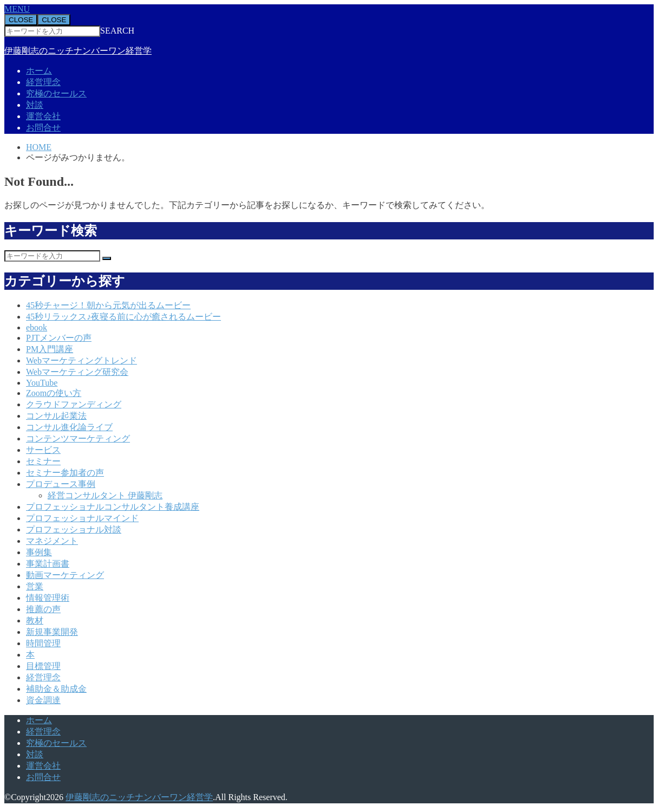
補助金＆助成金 (56, 689)
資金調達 (43, 700)
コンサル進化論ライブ (69, 427)
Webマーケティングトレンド (82, 360)
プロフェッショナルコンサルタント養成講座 (113, 507)
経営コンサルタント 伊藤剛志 (105, 495)
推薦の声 (43, 609)
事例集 (39, 552)
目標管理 (43, 666)
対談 (35, 105)
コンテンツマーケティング (78, 439)
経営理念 (43, 82)
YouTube (42, 383)
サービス (43, 450)
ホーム (39, 71)
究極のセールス (56, 93)
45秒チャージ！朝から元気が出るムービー (108, 305)
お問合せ (43, 128)
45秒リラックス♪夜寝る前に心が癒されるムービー (123, 317)
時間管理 (43, 643)
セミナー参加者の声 (65, 473)
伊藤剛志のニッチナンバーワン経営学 (78, 51)
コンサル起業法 (56, 416)
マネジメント (52, 541)
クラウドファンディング (74, 404)
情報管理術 (48, 598)
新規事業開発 (52, 632)
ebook (37, 327)
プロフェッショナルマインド (82, 518)
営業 (35, 586)
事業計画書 (48, 564)
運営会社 (43, 116)
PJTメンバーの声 (59, 338)
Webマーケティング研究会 (77, 372)
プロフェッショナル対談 (74, 530)
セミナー (43, 461)
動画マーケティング (65, 575)
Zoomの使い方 (54, 393)
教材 (35, 621)
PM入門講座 (50, 349)
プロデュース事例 (61, 484)
